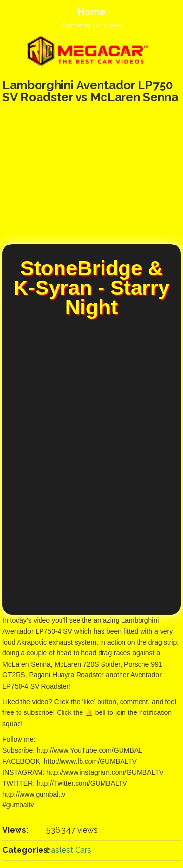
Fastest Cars (69, 850)
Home (92, 12)
